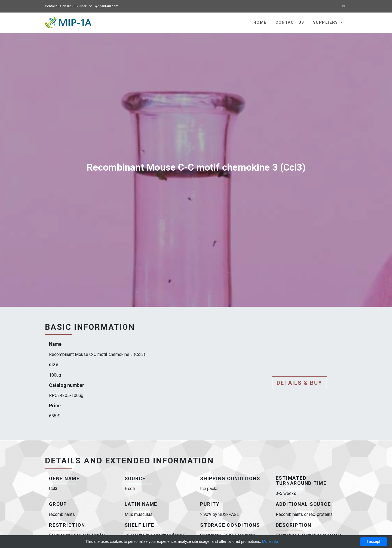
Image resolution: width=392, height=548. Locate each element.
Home (260, 22)
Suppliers (326, 22)
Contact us (290, 22)
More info (270, 541)
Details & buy (299, 383)
